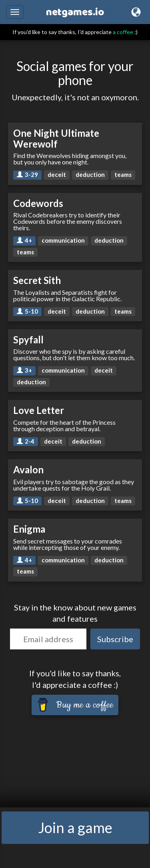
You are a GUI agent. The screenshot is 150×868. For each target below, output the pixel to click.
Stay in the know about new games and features (75, 613)
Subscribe (115, 639)
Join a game (75, 827)
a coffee (123, 32)
